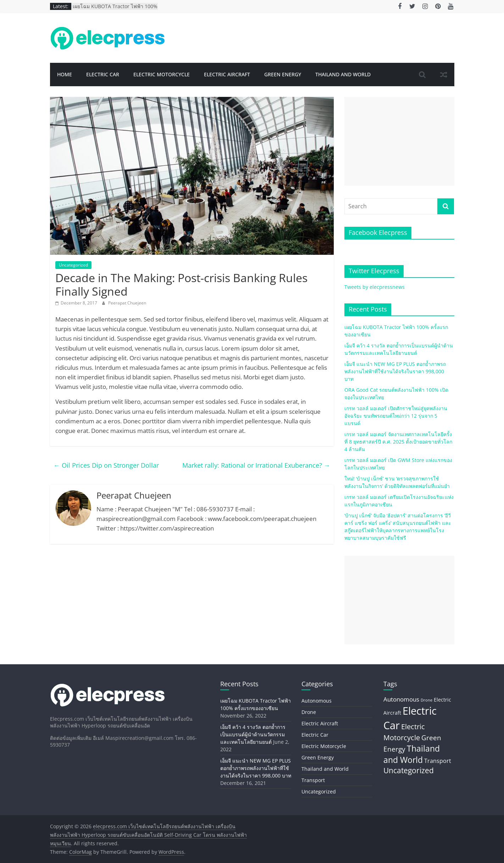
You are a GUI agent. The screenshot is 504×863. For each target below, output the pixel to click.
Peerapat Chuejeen (127, 303)
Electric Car (103, 74)
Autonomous (317, 701)
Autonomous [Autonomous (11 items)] (401, 699)
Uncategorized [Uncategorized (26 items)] (409, 770)
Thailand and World (343, 74)
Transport (313, 780)
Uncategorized (73, 265)
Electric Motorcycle (162, 74)
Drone (309, 712)
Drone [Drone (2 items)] (427, 700)
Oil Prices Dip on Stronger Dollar (106, 465)
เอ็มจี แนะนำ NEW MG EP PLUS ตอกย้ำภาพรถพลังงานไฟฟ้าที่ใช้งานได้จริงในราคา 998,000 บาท (395, 371)
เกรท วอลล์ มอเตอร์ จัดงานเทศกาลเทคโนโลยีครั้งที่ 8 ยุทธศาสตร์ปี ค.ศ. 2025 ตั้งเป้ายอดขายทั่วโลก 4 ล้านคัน (398, 442)
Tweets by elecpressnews (375, 287)
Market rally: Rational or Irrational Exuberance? (256, 465)
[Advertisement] (399, 141)
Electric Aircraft (227, 74)
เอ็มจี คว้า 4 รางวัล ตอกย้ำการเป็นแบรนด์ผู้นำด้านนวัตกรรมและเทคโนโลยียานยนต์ (253, 734)
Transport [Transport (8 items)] (438, 761)
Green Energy (283, 74)
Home (65, 74)
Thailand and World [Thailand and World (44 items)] (412, 754)
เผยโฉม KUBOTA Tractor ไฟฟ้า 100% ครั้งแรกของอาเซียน (115, 10)
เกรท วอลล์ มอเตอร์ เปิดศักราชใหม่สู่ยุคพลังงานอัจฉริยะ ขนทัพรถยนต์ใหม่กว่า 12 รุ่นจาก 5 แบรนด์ (396, 416)
